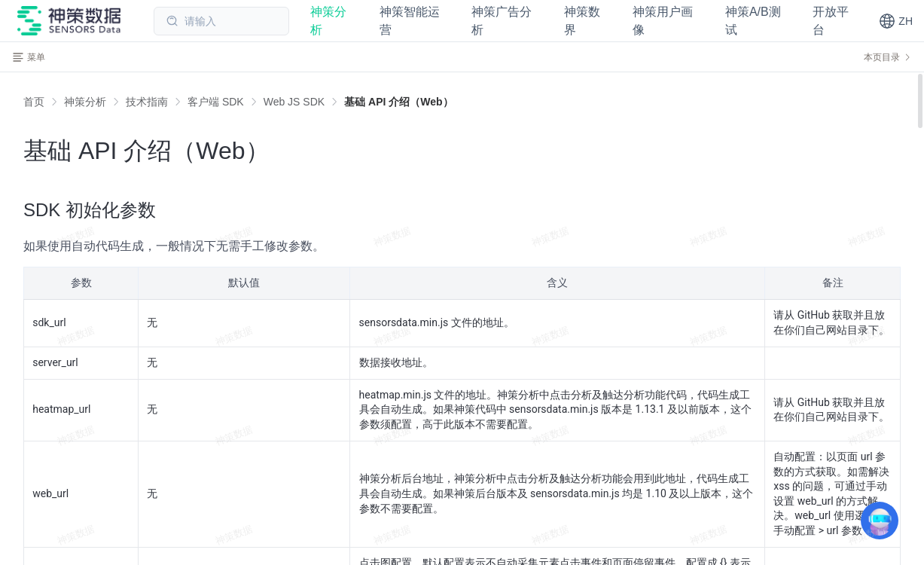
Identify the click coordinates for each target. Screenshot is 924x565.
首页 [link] (34, 102)
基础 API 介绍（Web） (398, 102)
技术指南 (147, 102)
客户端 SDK (216, 102)
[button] (896, 21)
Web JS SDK (294, 102)
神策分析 (85, 102)
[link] (85, 102)
